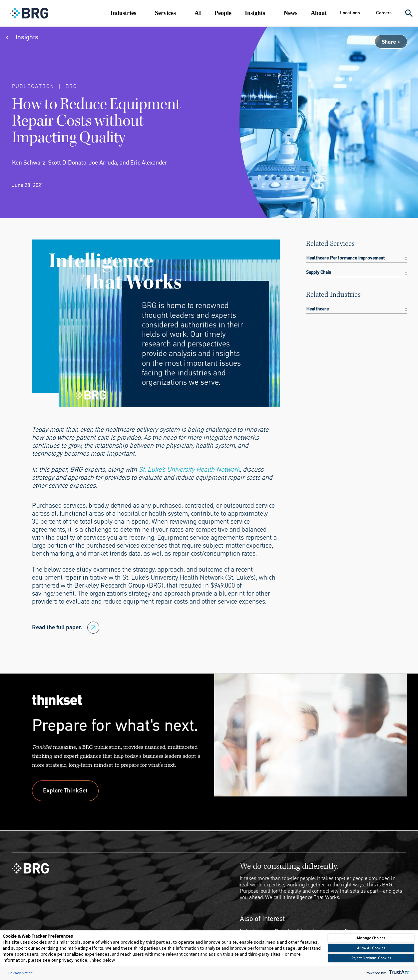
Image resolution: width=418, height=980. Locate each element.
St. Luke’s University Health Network (189, 470)
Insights (255, 13)
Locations (350, 13)
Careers (384, 13)
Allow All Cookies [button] (371, 948)
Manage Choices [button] (371, 938)
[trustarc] (399, 973)
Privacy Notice (20, 973)
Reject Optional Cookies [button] (371, 958)
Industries (123, 13)
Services (165, 13)
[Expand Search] (409, 13)
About (319, 13)
